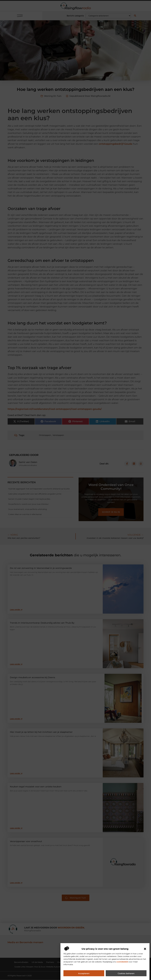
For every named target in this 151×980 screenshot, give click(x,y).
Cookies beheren (126, 973)
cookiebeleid (122, 962)
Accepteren (84, 973)
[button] (145, 949)
